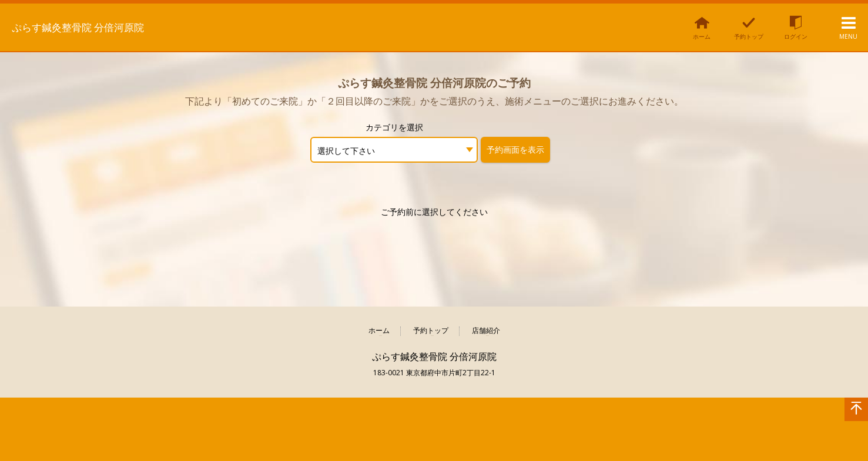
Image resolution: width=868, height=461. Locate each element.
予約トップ (431, 331)
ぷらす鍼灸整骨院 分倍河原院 (98, 26)
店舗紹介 (486, 331)
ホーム (379, 331)
